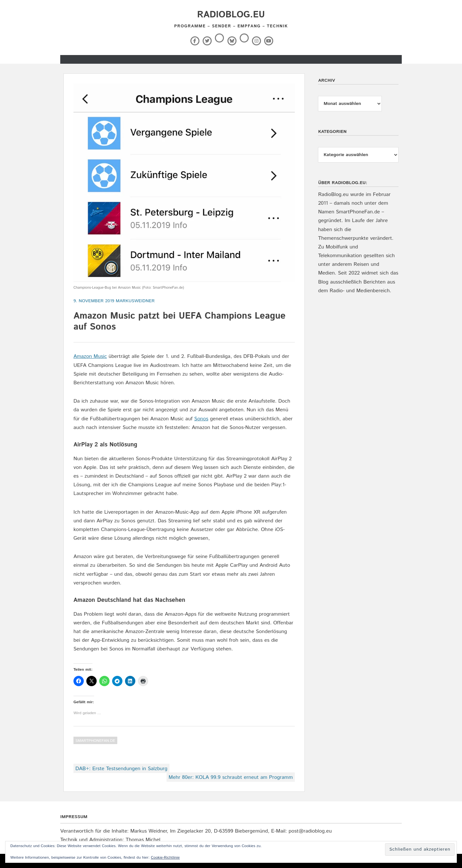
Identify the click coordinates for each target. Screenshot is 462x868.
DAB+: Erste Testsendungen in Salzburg (121, 769)
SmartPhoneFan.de (95, 741)
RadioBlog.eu (231, 15)
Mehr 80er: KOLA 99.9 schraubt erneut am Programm (231, 777)
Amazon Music (90, 356)
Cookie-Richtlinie (165, 858)
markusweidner (135, 301)
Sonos (201, 419)
